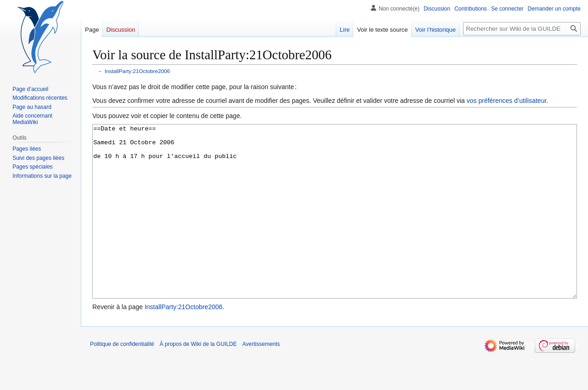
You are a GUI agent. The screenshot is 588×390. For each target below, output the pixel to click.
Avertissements (261, 379)
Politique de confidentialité (122, 379)
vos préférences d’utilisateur (507, 101)
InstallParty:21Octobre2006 (137, 71)
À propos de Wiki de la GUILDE (198, 379)
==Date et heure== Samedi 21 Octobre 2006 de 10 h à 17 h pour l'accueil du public (335, 229)
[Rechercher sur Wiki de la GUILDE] (522, 29)
